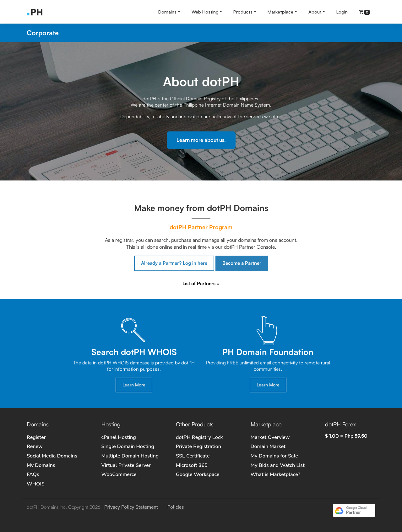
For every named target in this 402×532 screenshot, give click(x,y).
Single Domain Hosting (128, 446)
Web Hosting (205, 12)
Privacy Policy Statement (131, 507)
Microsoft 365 (192, 465)
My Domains (41, 465)
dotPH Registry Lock (199, 437)
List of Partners (201, 283)
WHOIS (36, 484)
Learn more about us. (201, 140)
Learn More (134, 385)
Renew (35, 446)
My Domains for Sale (274, 456)
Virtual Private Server (126, 465)
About (315, 12)
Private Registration (198, 446)
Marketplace (280, 12)
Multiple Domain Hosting (130, 456)
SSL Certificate (193, 456)
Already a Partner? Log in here (174, 263)
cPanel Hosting (119, 437)
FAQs (33, 474)
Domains (167, 12)
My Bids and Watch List (278, 465)
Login (342, 12)
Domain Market (268, 446)
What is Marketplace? (275, 474)
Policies (176, 507)
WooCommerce (119, 474)
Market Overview (270, 437)
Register (36, 437)
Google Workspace (198, 474)
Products (243, 12)
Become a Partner (242, 263)
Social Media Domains (52, 456)
